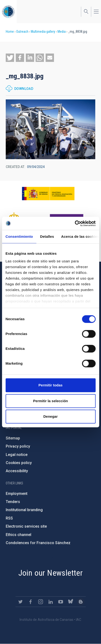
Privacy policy (18, 446)
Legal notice (17, 455)
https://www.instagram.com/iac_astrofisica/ (41, 602)
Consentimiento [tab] (19, 236)
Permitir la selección (51, 401)
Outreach (22, 32)
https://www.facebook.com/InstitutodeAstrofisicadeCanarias (31, 602)
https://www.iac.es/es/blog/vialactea (81, 602)
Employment (17, 494)
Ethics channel (19, 535)
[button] (10, 58)
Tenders (13, 502)
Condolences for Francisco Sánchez (38, 543)
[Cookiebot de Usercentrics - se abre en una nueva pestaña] (75, 223)
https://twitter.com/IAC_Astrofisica (21, 602)
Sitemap (13, 438)
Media (62, 32)
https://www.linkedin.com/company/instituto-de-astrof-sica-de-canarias (51, 602)
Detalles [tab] (47, 236)
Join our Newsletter (51, 573)
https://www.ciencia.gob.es (48, 194)
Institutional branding (24, 510)
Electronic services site (26, 526)
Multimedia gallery (43, 32)
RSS (9, 518)
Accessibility (17, 471)
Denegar (50, 416)
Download (24, 89)
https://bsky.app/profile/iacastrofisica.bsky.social (71, 602)
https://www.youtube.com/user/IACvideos (61, 602)
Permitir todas (50, 385)
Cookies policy (19, 463)
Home (10, 32)
